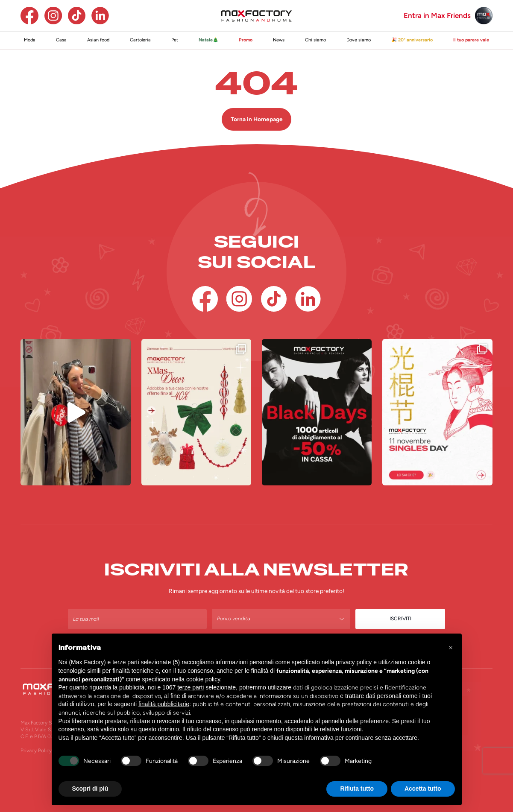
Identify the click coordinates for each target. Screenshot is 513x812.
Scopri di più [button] (90, 789)
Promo (246, 40)
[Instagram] (53, 16)
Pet (175, 40)
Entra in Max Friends (437, 16)
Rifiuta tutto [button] (357, 789)
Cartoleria (140, 40)
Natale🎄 (208, 40)
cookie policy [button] (203, 679)
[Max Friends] (484, 16)
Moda (30, 40)
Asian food (98, 40)
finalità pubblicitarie (164, 704)
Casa (61, 40)
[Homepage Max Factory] (257, 16)
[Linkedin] (100, 16)
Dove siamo (359, 40)
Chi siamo (315, 40)
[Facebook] (29, 16)
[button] (451, 647)
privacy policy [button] (354, 662)
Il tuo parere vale (471, 40)
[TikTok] (77, 16)
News (279, 40)
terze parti (191, 687)
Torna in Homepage (257, 119)
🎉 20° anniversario (412, 40)
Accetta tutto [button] (423, 789)
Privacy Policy (36, 751)
